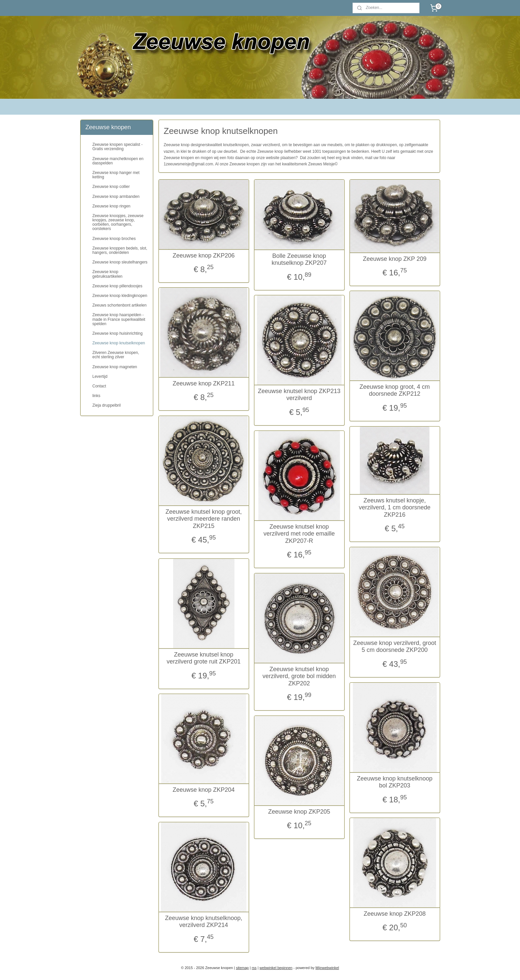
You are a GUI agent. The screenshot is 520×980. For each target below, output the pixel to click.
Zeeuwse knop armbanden (116, 197)
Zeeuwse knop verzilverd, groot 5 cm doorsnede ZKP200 (395, 647)
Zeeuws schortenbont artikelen (120, 305)
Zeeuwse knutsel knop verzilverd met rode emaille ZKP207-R (299, 534)
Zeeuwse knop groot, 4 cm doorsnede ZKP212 (395, 390)
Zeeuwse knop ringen (112, 206)
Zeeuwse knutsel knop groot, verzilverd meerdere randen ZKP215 (204, 519)
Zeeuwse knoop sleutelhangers (120, 262)
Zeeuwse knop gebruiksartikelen (108, 274)
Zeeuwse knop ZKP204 (203, 790)
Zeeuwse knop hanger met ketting (116, 175)
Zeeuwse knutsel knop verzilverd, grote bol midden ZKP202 (299, 676)
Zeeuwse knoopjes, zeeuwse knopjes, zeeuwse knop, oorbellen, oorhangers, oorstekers (118, 222)
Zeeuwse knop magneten (115, 367)
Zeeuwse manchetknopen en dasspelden (118, 161)
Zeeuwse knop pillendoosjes (118, 286)
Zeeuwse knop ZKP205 (299, 812)
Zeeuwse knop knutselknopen (119, 343)
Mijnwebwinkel (327, 968)
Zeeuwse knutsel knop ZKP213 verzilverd (299, 395)
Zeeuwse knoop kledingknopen (120, 296)
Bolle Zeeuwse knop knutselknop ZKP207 (299, 259)
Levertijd (100, 376)
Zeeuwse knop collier (111, 187)
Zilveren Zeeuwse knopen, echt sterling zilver (116, 355)
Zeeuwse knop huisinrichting (118, 333)
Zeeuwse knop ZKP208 (394, 914)
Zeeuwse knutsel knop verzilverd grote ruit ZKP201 (203, 658)
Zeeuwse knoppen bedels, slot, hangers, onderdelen (120, 250)
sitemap (242, 968)
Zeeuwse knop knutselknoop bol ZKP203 (395, 782)
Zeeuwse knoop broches (114, 239)
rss (254, 968)
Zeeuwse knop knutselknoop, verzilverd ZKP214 (203, 922)
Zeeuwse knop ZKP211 (203, 383)
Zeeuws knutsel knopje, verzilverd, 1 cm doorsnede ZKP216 (395, 508)
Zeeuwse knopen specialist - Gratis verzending (118, 147)
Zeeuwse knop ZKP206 (203, 256)
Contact (99, 386)
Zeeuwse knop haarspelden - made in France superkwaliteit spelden (119, 319)
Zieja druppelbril (107, 405)
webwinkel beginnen (276, 968)
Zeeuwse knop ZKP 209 (395, 259)
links (97, 396)
